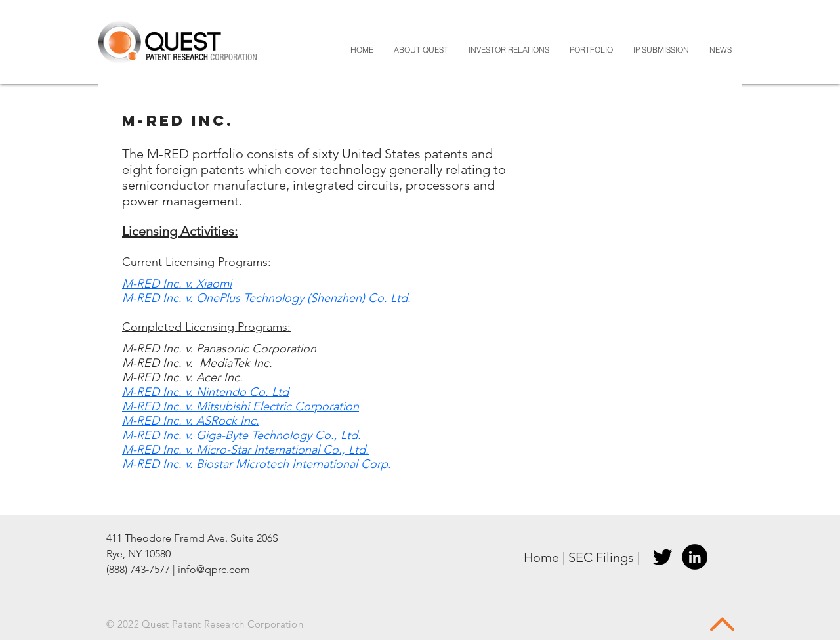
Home (541, 557)
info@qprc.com (214, 569)
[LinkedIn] (695, 557)
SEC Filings (601, 557)
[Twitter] (662, 557)
